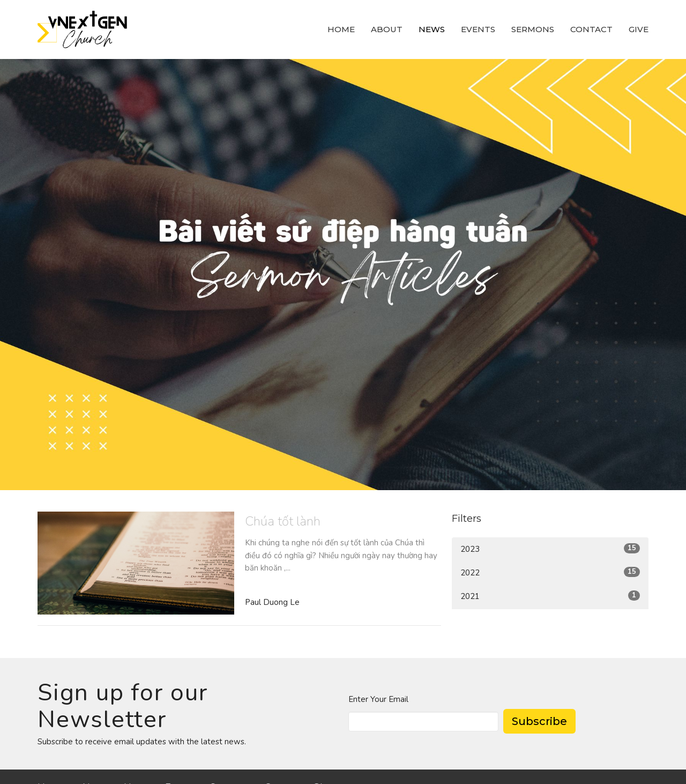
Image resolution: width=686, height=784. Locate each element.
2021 (550, 596)
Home (341, 29)
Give (639, 29)
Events (478, 29)
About (387, 29)
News (432, 29)
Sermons (533, 29)
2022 (550, 572)
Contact (591, 29)
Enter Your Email (378, 699)
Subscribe (539, 721)
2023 (550, 549)
